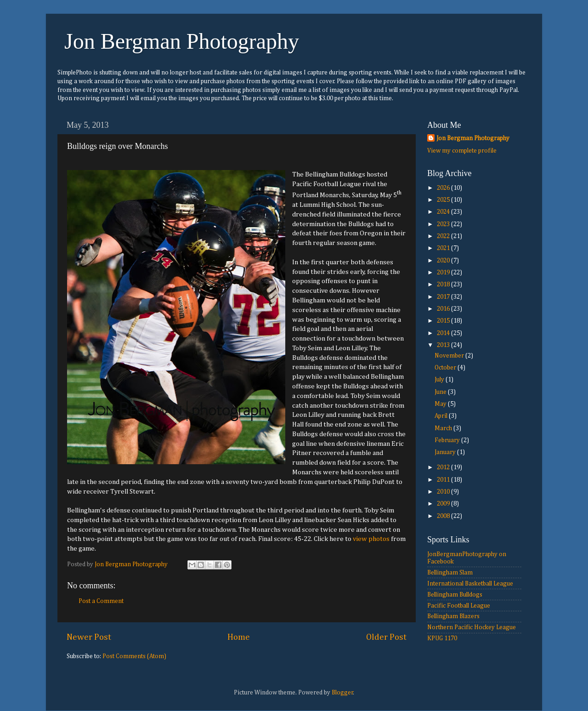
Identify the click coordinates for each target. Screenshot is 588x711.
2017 (444, 297)
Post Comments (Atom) (134, 656)
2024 (444, 212)
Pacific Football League (459, 606)
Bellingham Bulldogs (455, 595)
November (450, 356)
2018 (444, 284)
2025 (444, 200)
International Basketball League (470, 584)
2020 (444, 261)
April (442, 416)
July (440, 380)
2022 (444, 236)
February (448, 440)
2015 (444, 321)
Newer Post (89, 637)
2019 (444, 273)
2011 (444, 480)
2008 (444, 516)
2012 (444, 467)
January (446, 452)
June (441, 392)
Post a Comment (101, 601)
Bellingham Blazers (453, 616)
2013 (444, 345)
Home (239, 637)
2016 (444, 309)
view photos (371, 539)
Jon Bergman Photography (182, 41)
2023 (444, 224)
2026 (444, 188)
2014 (444, 333)
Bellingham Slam (450, 573)
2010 (444, 492)
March (444, 428)
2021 (444, 248)
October (446, 368)
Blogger (342, 693)
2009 (444, 504)
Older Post (386, 637)
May (441, 404)
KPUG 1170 (442, 638)
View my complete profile (462, 151)
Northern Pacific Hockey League (472, 627)
